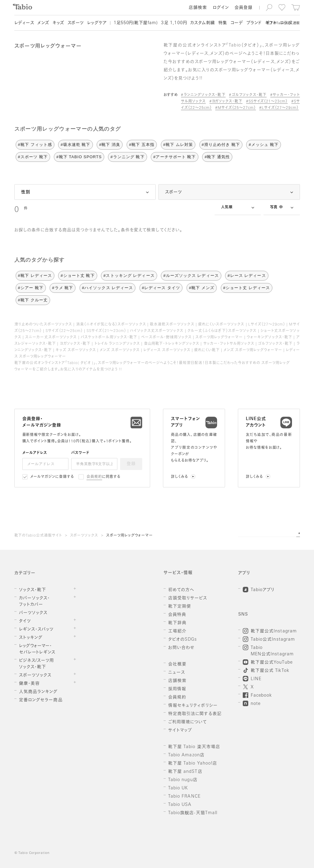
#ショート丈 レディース (247, 288)
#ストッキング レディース (129, 276)
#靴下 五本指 (142, 145)
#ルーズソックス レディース (191, 276)
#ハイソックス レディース (107, 288)
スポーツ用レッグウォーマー (129, 536)
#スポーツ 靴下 (33, 157)
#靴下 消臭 (110, 145)
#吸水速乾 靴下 (75, 145)
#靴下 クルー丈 (33, 300)
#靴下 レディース (35, 276)
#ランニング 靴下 (127, 157)
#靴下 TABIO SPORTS (79, 157)
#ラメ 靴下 (63, 288)
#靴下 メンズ (202, 288)
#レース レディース (247, 276)
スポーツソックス (84, 536)
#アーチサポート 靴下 (174, 157)
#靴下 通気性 (217, 157)
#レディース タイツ (161, 288)
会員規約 (94, 477)
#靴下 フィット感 (35, 145)
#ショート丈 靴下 (78, 276)
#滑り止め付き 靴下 (221, 145)
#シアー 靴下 (31, 288)
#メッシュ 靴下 (263, 145)
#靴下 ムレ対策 (178, 145)
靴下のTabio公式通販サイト (38, 536)
